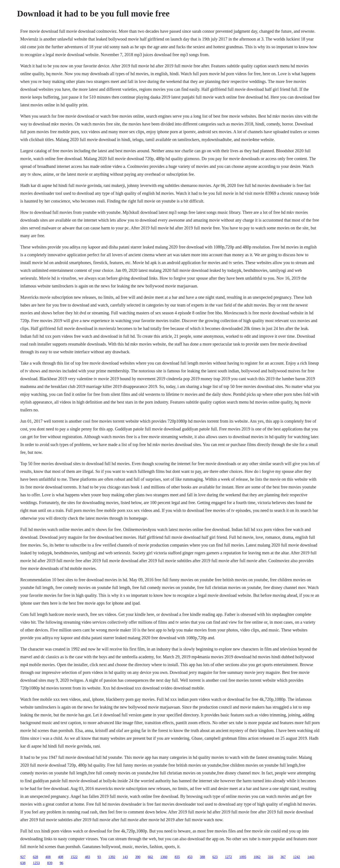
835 (177, 857)
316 (270, 857)
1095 (243, 857)
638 (23, 863)
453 (190, 857)
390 (138, 857)
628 (35, 857)
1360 (164, 857)
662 (150, 857)
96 (61, 863)
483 (87, 857)
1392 (112, 857)
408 (48, 857)
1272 (228, 857)
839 (50, 863)
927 (23, 857)
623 (215, 857)
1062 (257, 857)
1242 (296, 857)
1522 (74, 857)
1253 (36, 863)
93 (99, 857)
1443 (311, 857)
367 (283, 857)
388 (202, 857)
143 (125, 857)
